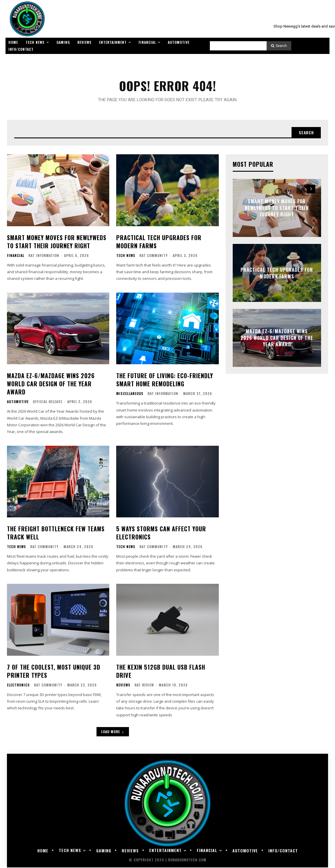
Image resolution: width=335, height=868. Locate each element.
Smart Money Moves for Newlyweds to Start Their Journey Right (57, 242)
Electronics (18, 685)
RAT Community (154, 256)
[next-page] (311, 190)
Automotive (18, 402)
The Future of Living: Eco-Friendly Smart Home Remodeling (165, 380)
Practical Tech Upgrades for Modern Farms (159, 242)
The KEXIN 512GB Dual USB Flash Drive (161, 671)
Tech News (126, 256)
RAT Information (44, 256)
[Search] (279, 46)
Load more (113, 732)
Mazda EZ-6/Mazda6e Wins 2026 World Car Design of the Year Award (51, 384)
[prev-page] (301, 190)
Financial (16, 256)
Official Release (48, 402)
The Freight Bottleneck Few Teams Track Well (56, 533)
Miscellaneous (130, 394)
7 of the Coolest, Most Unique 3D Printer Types (54, 671)
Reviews (123, 685)
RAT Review (144, 685)
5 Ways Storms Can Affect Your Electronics (161, 533)
